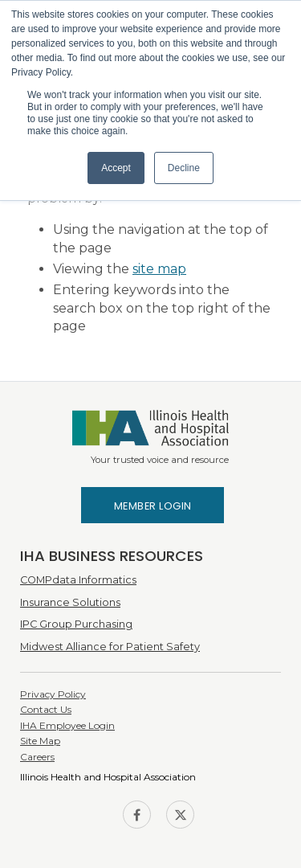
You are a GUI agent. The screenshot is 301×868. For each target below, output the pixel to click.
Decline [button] (184, 168)
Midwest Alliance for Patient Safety (110, 647)
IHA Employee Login (67, 725)
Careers (37, 757)
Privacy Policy (53, 694)
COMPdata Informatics (78, 580)
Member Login (153, 506)
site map (159, 269)
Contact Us (46, 709)
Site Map (40, 741)
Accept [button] (116, 168)
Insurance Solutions (70, 602)
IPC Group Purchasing (76, 624)
